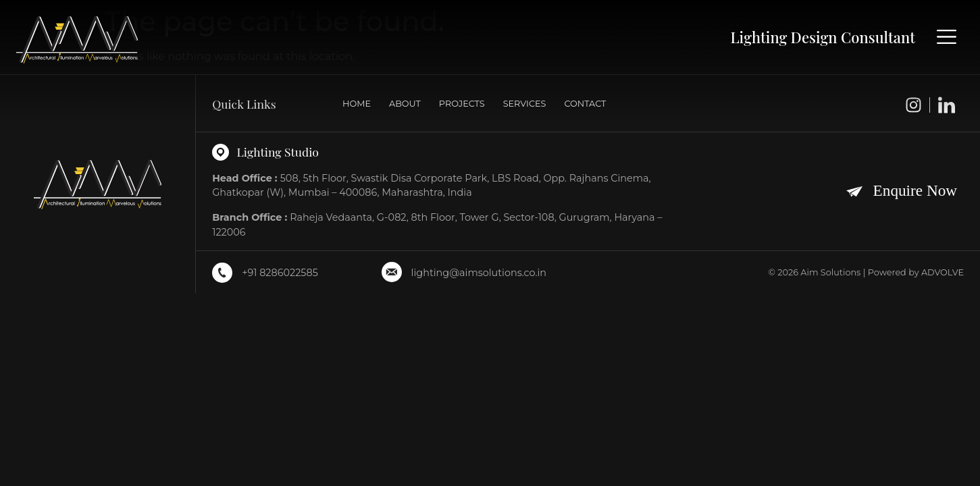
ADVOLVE (943, 272)
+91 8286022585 (280, 273)
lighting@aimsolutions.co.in (479, 273)
